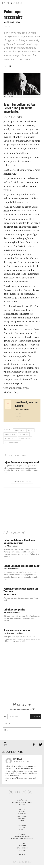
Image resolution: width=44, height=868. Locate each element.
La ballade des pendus (14, 609)
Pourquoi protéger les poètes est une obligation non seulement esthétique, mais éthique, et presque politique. (22, 639)
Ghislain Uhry (14, 22)
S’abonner (22, 850)
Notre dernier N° (22, 848)
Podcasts (22, 825)
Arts (22, 820)
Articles (22, 809)
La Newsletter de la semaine (22, 802)
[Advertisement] (22, 510)
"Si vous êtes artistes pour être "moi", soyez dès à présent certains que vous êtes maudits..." (22, 618)
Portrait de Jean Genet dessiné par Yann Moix (21, 590)
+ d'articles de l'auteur (22, 481)
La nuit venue (10, 438)
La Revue (22, 843)
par (11, 546)
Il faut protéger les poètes (17, 630)
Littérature (22, 814)
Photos (22, 830)
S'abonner (36, 717)
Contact (22, 855)
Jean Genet (24, 434)
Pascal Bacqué (25, 438)
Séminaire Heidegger (22, 836)
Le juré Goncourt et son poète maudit (22, 462)
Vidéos (22, 827)
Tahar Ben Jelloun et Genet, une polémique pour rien (19, 541)
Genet (30, 430)
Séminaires (22, 834)
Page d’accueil (22, 800)
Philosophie (22, 816)
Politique (22, 818)
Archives (22, 811)
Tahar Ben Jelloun (12, 442)
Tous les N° (22, 846)
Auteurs (22, 805)
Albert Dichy (19, 430)
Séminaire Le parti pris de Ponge (22, 839)
